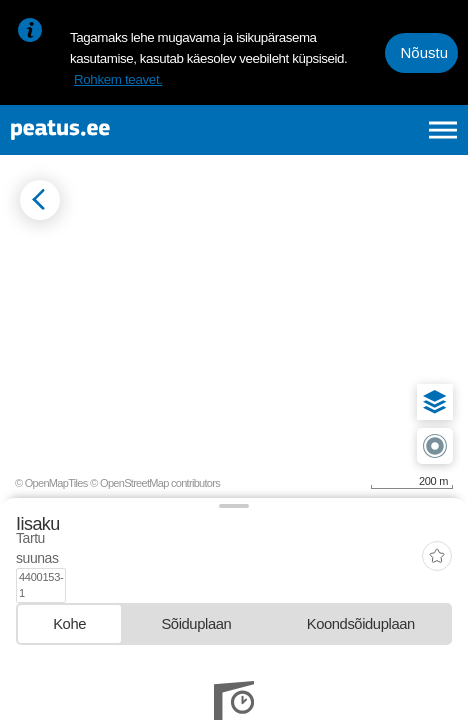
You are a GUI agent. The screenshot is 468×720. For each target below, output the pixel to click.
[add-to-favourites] (437, 540)
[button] (435, 402)
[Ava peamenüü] (443, 130)
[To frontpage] (115, 130)
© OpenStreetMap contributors (155, 483)
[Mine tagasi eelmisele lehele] (40, 200)
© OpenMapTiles (51, 483)
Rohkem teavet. (118, 79)
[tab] (69, 589)
